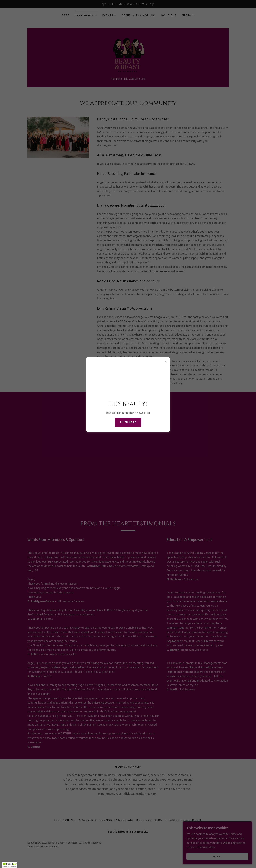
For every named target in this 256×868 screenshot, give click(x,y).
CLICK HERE (128, 422)
